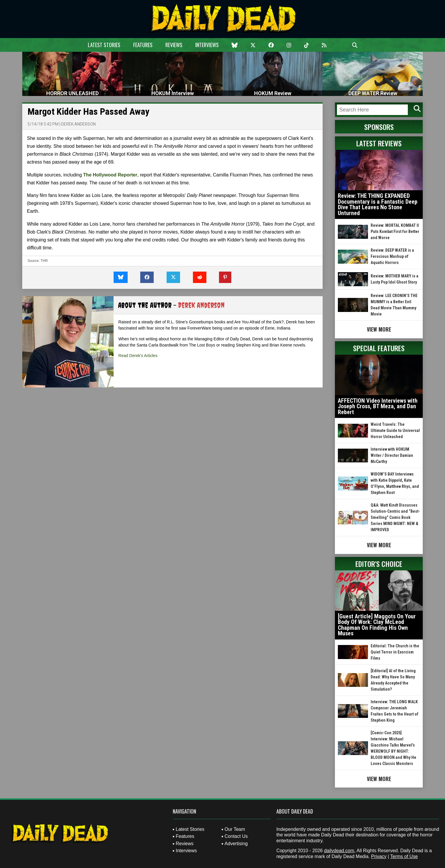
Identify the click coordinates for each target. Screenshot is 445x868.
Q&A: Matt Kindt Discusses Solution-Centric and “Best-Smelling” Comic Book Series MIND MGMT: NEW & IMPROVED (395, 517)
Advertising (236, 844)
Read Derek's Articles (138, 356)
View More (379, 329)
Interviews (207, 45)
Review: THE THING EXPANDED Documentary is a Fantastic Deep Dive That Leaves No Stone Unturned (378, 204)
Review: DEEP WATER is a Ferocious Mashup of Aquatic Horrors (392, 256)
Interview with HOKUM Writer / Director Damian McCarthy (392, 455)
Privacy (379, 856)
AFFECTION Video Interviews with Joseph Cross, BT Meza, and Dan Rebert (378, 406)
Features (143, 45)
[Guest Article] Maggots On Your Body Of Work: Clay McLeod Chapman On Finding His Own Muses (377, 625)
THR (44, 261)
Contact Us (236, 836)
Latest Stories (104, 45)
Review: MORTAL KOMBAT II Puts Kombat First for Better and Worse (395, 231)
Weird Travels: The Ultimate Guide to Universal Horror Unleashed (395, 430)
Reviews (174, 45)
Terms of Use (404, 856)
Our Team (235, 829)
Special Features (379, 348)
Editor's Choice (379, 564)
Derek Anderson (78, 124)
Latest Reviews (379, 143)
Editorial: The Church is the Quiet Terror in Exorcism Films (395, 652)
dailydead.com (339, 851)
